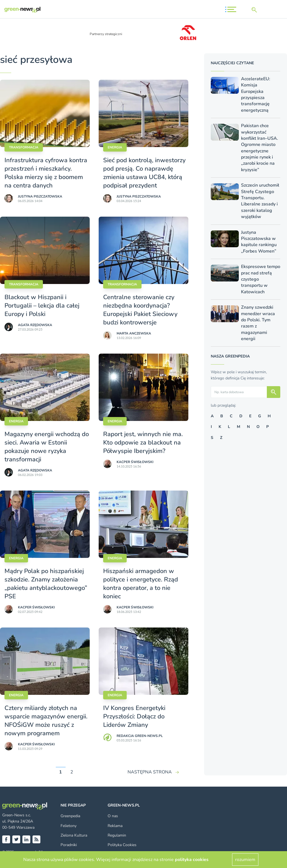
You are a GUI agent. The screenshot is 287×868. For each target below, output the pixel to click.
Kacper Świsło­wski (135, 462)
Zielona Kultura (74, 835)
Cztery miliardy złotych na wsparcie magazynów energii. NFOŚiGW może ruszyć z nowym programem (46, 721)
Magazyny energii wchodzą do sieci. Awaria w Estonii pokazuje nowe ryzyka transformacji (47, 447)
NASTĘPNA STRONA (150, 772)
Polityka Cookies (122, 845)
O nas (113, 816)
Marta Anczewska (134, 333)
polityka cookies (192, 860)
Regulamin (117, 835)
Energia (115, 147)
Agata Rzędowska (35, 325)
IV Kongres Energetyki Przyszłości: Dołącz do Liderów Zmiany (134, 716)
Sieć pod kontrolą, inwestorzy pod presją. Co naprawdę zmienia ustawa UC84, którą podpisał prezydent (144, 173)
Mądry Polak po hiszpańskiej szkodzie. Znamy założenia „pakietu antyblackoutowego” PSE (46, 584)
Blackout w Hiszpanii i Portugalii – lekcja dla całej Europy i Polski (42, 306)
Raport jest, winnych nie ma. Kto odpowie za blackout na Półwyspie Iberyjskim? (143, 443)
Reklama (115, 826)
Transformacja (24, 147)
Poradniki (69, 845)
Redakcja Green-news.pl (140, 736)
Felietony (69, 826)
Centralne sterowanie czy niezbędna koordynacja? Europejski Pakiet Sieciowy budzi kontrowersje (140, 310)
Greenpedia (70, 816)
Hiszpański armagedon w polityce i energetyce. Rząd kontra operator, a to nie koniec (141, 584)
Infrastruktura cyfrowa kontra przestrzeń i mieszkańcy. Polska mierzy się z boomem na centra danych (46, 173)
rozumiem (245, 860)
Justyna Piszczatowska (40, 196)
